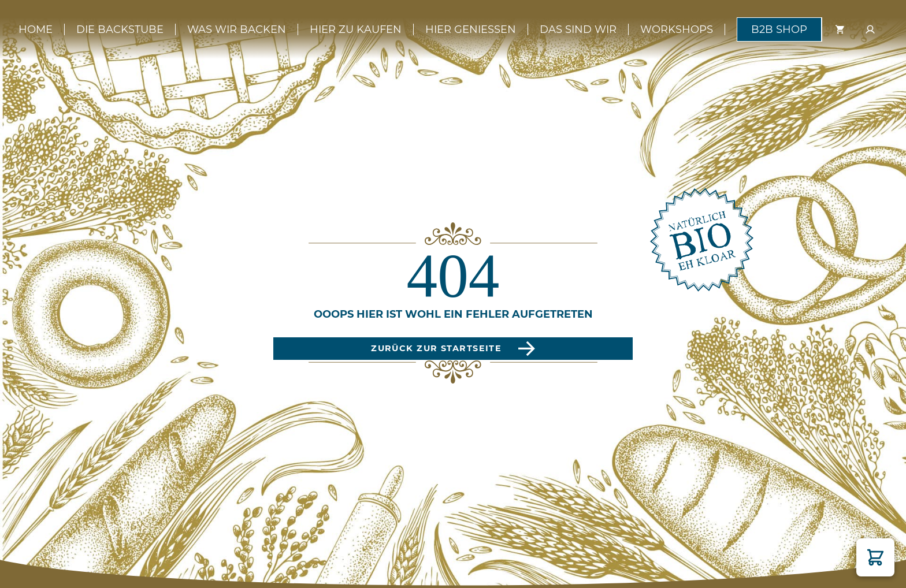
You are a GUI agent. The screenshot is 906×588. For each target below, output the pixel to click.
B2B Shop (779, 29)
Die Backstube (120, 29)
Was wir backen (237, 29)
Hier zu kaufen (356, 29)
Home (36, 29)
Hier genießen (471, 29)
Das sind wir (578, 29)
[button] (875, 557)
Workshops (677, 29)
